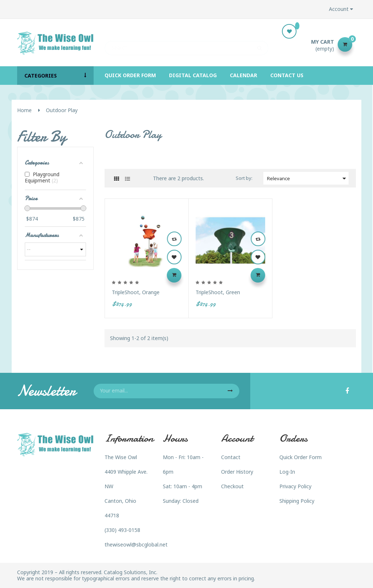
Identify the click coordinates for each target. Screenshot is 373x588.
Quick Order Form (301, 457)
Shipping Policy (297, 501)
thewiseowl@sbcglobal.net (136, 544)
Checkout (232, 486)
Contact (231, 457)
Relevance (308, 178)
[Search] (186, 44)
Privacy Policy (295, 486)
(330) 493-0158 (122, 530)
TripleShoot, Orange (136, 292)
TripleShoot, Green (218, 292)
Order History (237, 472)
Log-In (287, 472)
